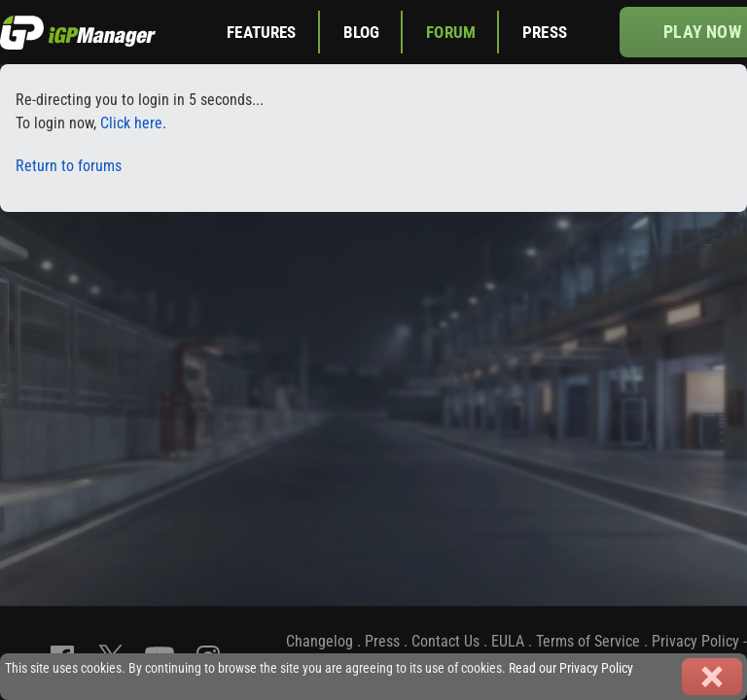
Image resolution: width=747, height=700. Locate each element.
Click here (131, 123)
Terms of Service (588, 641)
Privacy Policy (695, 641)
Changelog (320, 641)
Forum (451, 32)
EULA (508, 641)
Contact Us (445, 641)
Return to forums (69, 166)
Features (261, 32)
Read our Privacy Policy (571, 668)
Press (545, 32)
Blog (362, 32)
